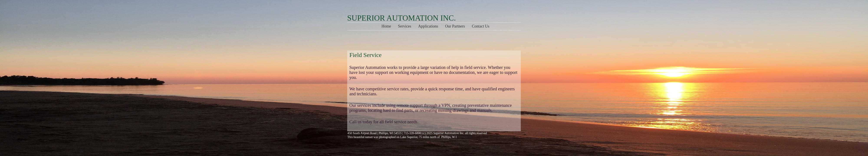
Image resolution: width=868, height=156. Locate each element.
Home (386, 26)
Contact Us (481, 26)
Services (405, 26)
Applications (428, 26)
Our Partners (455, 26)
